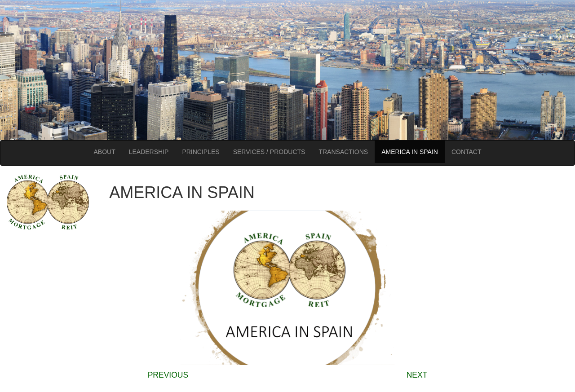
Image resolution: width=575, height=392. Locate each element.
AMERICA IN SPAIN (410, 152)
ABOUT (104, 152)
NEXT (417, 375)
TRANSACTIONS (343, 152)
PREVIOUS (168, 375)
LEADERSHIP (149, 152)
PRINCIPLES (201, 152)
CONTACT (467, 152)
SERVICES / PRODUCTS (269, 152)
